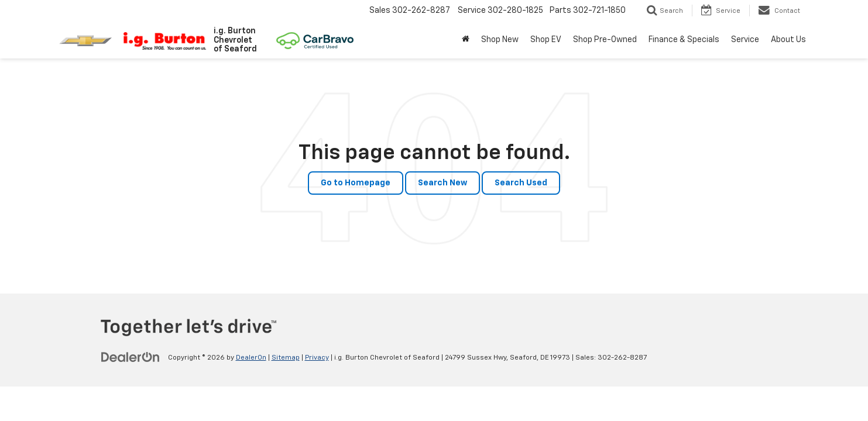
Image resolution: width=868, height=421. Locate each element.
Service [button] (745, 40)
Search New (442, 183)
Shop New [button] (500, 40)
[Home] (466, 40)
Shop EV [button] (546, 40)
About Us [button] (788, 40)
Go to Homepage (356, 183)
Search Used (521, 183)
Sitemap (286, 358)
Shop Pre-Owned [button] (605, 40)
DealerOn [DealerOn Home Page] (251, 358)
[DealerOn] (131, 357)
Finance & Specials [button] (684, 40)
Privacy (317, 358)
